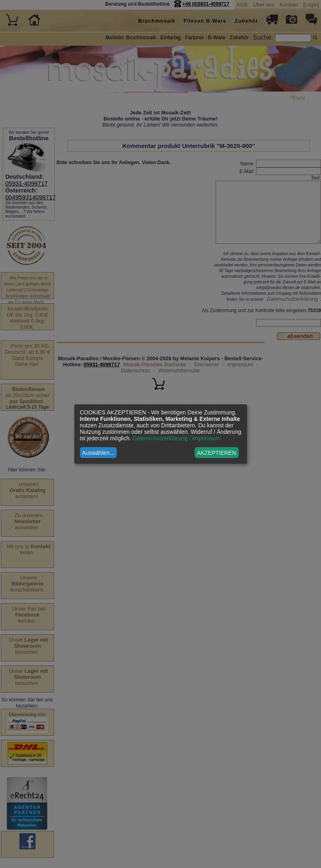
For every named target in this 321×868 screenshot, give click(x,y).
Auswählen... (98, 453)
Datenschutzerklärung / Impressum (176, 438)
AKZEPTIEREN (217, 453)
